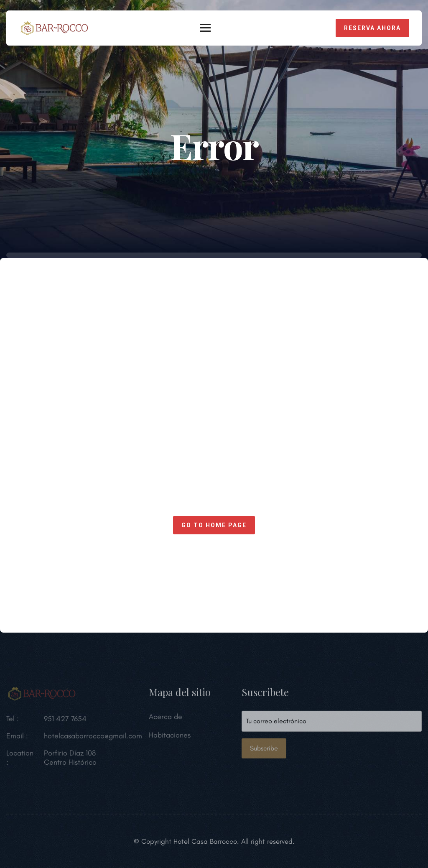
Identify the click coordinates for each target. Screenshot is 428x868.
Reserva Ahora (372, 28)
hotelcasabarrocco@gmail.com (93, 738)
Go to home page (214, 525)
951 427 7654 (65, 720)
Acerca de (166, 718)
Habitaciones (170, 737)
